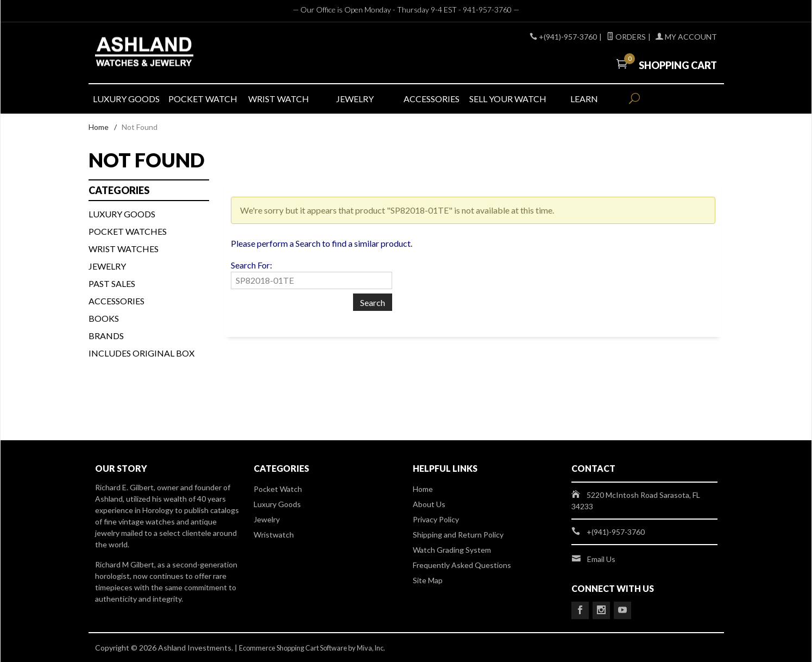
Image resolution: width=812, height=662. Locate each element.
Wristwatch (274, 535)
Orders (626, 37)
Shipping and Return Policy (458, 535)
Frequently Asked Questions (462, 565)
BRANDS (106, 336)
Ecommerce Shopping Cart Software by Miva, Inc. (322, 648)
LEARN (584, 99)
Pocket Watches (128, 231)
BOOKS (104, 318)
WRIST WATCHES (124, 249)
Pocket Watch (278, 489)
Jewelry (107, 266)
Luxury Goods (277, 504)
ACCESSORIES (432, 99)
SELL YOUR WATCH (507, 99)
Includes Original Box (141, 353)
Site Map (428, 580)
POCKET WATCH (203, 99)
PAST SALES (112, 283)
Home (99, 127)
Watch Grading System (452, 550)
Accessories (117, 301)
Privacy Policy (436, 519)
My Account (686, 37)
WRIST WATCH (279, 99)
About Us (429, 504)
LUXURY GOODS (126, 99)
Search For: (251, 265)
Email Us (601, 559)
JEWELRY (355, 99)
